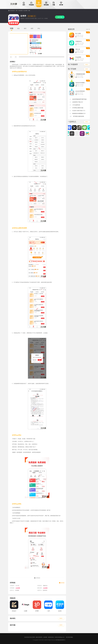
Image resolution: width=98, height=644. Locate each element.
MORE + (61, 618)
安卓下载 (60, 17)
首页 (17, 11)
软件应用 (20, 11)
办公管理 (25, 11)
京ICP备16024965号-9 (60, 640)
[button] (11, 57)
